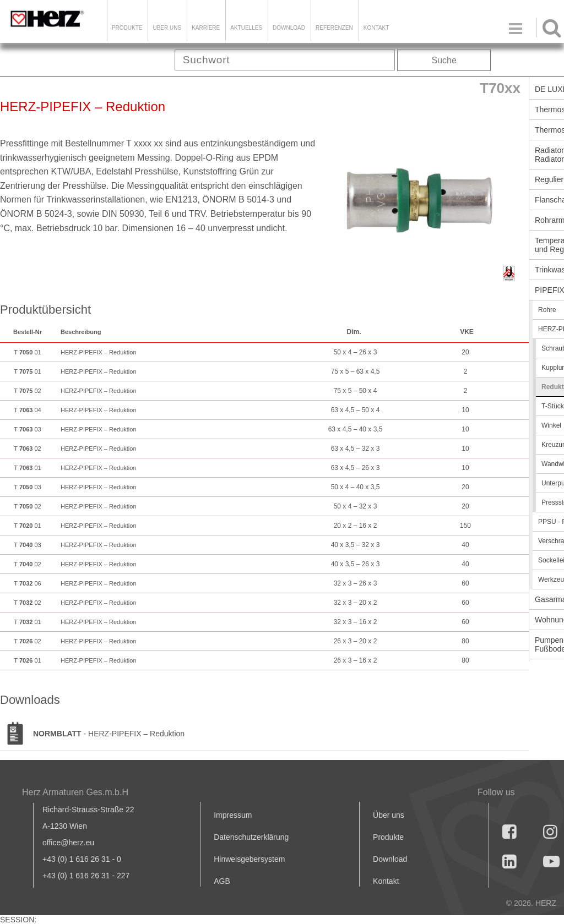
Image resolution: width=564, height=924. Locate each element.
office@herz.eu (68, 843)
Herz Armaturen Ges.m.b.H (75, 792)
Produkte (127, 28)
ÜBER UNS (167, 28)
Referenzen (334, 28)
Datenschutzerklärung (251, 837)
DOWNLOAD (289, 28)
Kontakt (386, 881)
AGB (222, 881)
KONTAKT (376, 28)
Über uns (389, 815)
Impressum (233, 815)
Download (390, 859)
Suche (444, 60)
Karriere (206, 28)
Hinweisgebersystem (249, 859)
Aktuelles (246, 28)
